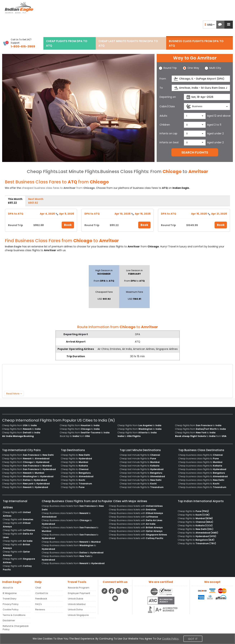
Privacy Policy (11, 604)
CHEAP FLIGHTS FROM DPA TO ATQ (67, 43)
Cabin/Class (167, 106)
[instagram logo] (119, 593)
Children (165, 125)
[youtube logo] (115, 601)
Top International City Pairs (21, 450)
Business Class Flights (124, 172)
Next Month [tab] (36, 201)
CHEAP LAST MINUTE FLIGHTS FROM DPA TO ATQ (128, 43)
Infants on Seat (169, 142)
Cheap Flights (42, 172)
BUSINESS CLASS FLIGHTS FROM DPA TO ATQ (196, 43)
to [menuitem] (129, 436)
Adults (163, 116)
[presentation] (176, 79)
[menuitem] (18, 436)
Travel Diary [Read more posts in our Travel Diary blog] (10, 599)
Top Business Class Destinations (201, 450)
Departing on (168, 97)
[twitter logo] (126, 593)
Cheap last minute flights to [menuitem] (140, 455)
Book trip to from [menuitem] (75, 436)
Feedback (41, 599)
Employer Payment (79, 593)
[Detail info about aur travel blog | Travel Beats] (105, 593)
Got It (193, 639)
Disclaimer (9, 620)
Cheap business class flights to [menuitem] (200, 455)
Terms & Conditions (14, 615)
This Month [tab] (15, 201)
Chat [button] (38, 588)
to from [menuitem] (201, 436)
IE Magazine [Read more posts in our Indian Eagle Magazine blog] (10, 593)
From (163, 79)
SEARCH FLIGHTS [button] (195, 152)
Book (68, 225)
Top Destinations (73, 450)
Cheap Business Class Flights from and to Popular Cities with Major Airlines (94, 501)
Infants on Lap (168, 133)
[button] (220, 25)
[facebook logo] (112, 593)
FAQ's (39, 604)
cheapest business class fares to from (58, 188)
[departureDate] (207, 97)
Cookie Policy (11, 610)
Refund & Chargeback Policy (16, 628)
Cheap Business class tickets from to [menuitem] (71, 542)
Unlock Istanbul (77, 604)
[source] (201, 79)
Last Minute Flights (79, 172)
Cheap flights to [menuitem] (75, 455)
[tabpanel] (117, 219)
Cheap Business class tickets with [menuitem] (136, 506)
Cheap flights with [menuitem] (18, 519)
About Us (8, 588)
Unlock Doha (75, 610)
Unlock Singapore (78, 615)
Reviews (40, 610)
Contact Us (42, 593)
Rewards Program (79, 588)
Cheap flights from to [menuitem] (19, 425)
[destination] (201, 88)
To (161, 88)
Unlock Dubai (76, 599)
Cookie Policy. (171, 639)
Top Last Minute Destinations (140, 450)
